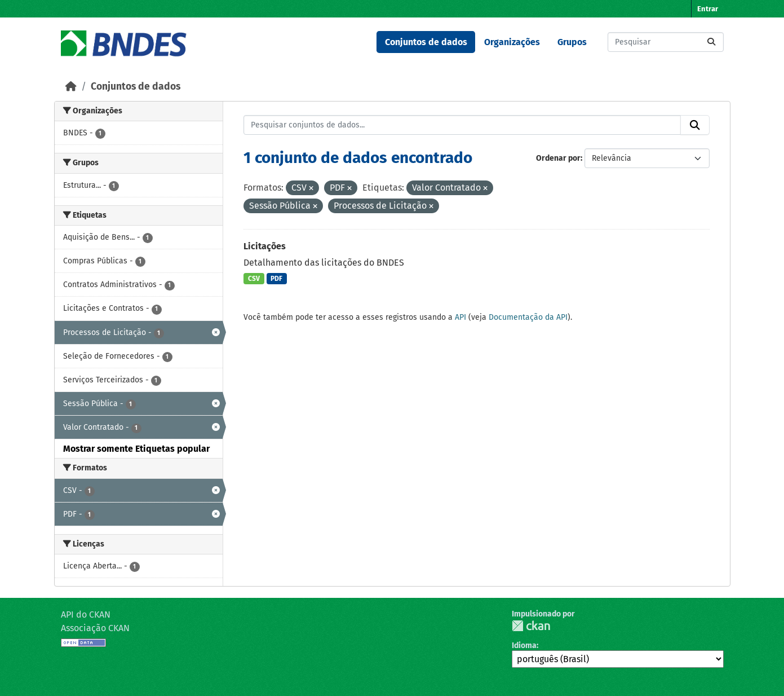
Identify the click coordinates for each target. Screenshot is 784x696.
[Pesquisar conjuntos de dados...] (666, 42)
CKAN (531, 626)
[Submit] (711, 42)
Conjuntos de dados (426, 42)
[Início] (71, 87)
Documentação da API (528, 317)
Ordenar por (558, 158)
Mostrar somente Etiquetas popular (136, 449)
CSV (254, 279)
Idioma (524, 646)
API (460, 317)
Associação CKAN (95, 628)
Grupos (572, 42)
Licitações (265, 246)
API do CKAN (86, 614)
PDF (276, 279)
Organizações (512, 42)
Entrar (708, 9)
